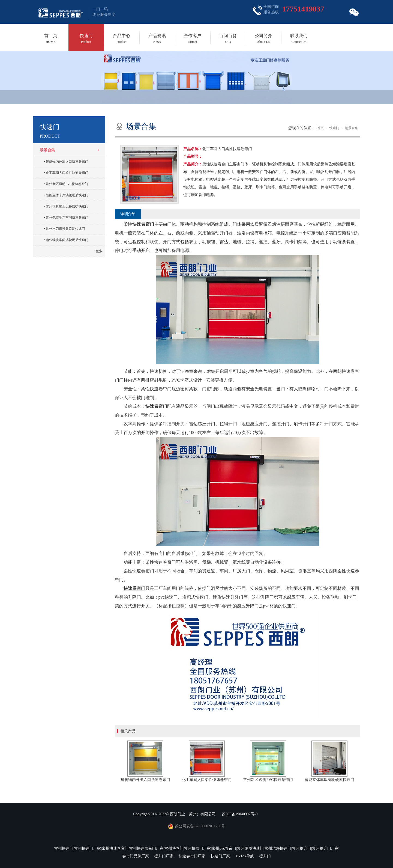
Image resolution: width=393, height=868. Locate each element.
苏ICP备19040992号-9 (240, 814)
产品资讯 (157, 38)
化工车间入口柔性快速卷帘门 (67, 173)
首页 (320, 128)
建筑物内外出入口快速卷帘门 (67, 162)
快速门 (86, 38)
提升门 (265, 856)
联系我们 (299, 38)
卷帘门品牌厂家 (136, 856)
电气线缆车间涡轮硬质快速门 (67, 240)
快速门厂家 (220, 856)
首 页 (51, 38)
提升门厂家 (164, 856)
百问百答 (228, 38)
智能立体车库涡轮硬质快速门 (67, 195)
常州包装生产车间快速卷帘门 (67, 218)
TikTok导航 (244, 856)
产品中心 (122, 38)
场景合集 (47, 150)
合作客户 (193, 38)
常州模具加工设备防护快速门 (67, 206)
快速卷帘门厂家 (192, 856)
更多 (99, 251)
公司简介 (263, 38)
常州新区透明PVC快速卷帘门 (67, 184)
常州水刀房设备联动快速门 (65, 229)
